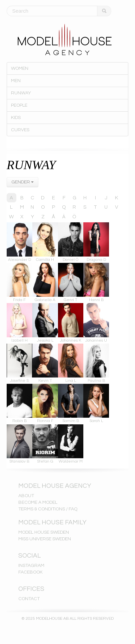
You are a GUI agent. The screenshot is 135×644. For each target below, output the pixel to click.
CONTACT (29, 599)
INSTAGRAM (31, 566)
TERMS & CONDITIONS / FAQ (48, 509)
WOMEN (20, 68)
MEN (16, 81)
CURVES (20, 130)
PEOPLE (19, 105)
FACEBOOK (30, 572)
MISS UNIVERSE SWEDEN (45, 539)
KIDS (16, 118)
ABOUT (26, 496)
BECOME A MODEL (38, 502)
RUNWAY (21, 93)
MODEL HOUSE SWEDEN (44, 532)
